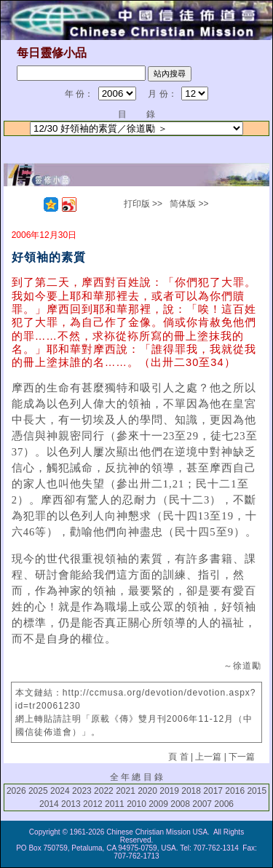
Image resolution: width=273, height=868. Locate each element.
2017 (213, 791)
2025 (38, 791)
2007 (202, 804)
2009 (158, 804)
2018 (191, 791)
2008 (180, 804)
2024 (60, 791)
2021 (126, 791)
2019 (169, 791)
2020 (147, 791)
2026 (16, 791)
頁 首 (178, 757)
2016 (235, 791)
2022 (104, 791)
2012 (93, 804)
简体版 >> (189, 204)
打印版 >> (143, 204)
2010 (136, 804)
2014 (49, 804)
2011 (115, 804)
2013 (71, 804)
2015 (257, 791)
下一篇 (242, 757)
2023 (82, 791)
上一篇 (208, 757)
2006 (224, 804)
